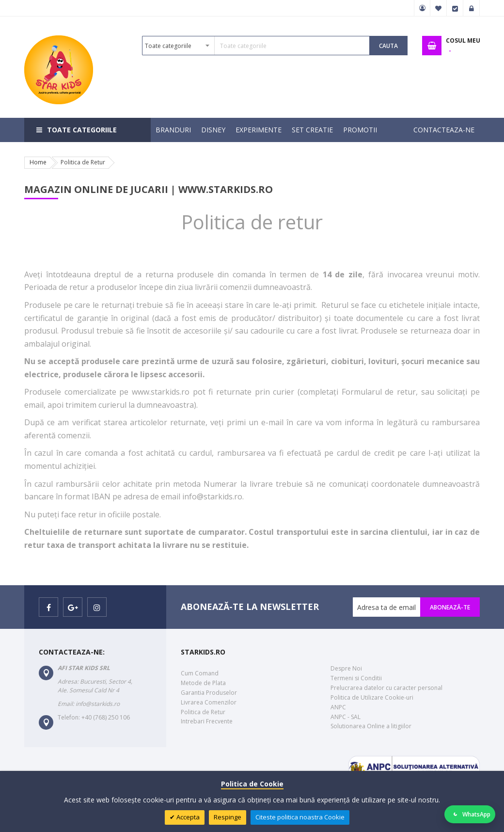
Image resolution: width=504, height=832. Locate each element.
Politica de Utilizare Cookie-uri (372, 697)
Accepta (187, 817)
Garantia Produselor (209, 693)
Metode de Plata (203, 683)
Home (38, 162)
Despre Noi (346, 668)
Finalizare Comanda (455, 8)
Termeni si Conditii (356, 678)
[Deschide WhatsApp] (470, 814)
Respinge (228, 817)
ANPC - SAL (346, 717)
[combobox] (256, 46)
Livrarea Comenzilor (209, 702)
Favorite (439, 8)
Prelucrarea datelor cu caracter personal (386, 688)
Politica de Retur (203, 712)
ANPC (338, 707)
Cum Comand (200, 673)
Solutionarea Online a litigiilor (371, 726)
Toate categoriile (82, 130)
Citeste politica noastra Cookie (300, 817)
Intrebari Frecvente (207, 721)
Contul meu (422, 8)
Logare (472, 8)
